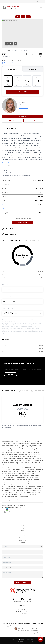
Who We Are (22, 540)
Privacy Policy (12, 642)
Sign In (38, 2)
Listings (22, 528)
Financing (22, 535)
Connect (22, 543)
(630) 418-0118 (22, 614)
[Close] (41, 628)
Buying (22, 530)
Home (22, 525)
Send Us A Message (23, 583)
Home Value (22, 538)
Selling (22, 533)
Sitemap (34, 642)
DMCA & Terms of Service (24, 642)
